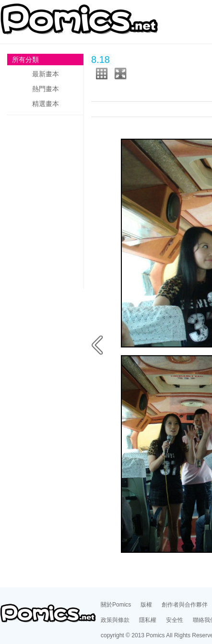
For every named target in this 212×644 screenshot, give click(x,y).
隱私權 (148, 620)
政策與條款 (115, 620)
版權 (146, 605)
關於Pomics (116, 605)
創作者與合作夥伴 (185, 605)
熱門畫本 (46, 89)
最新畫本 (46, 74)
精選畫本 (46, 104)
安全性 (175, 620)
